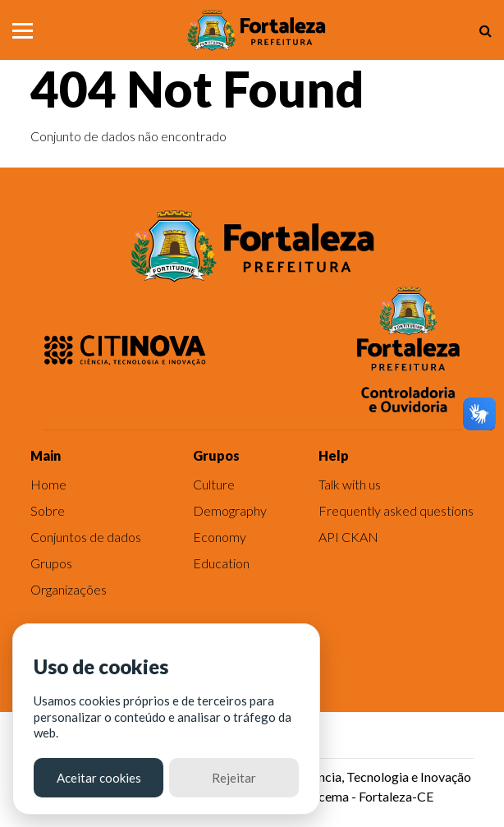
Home (48, 484)
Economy (220, 537)
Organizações (69, 589)
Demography (230, 510)
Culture (214, 484)
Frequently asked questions (396, 510)
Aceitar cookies (99, 778)
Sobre (48, 510)
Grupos (51, 563)
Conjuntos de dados (86, 537)
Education (221, 563)
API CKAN (348, 537)
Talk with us (350, 484)
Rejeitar (234, 778)
